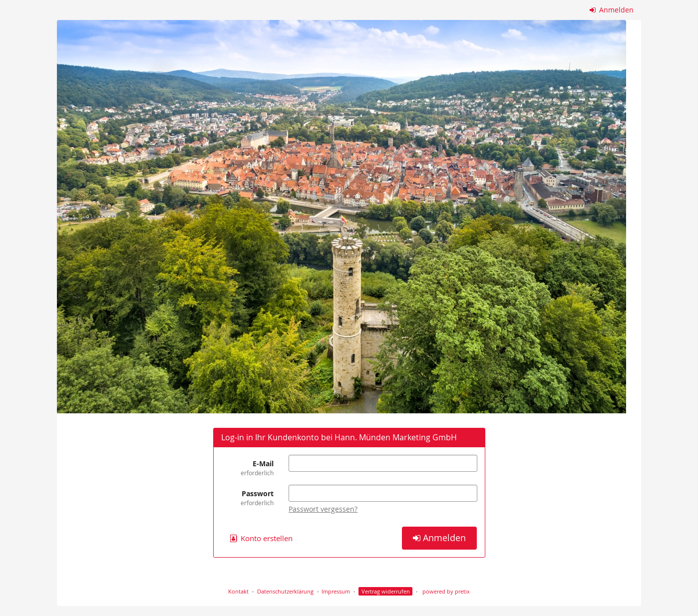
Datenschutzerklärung (285, 591)
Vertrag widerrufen (386, 591)
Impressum (336, 591)
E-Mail (248, 468)
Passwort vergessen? (323, 509)
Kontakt (238, 591)
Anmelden (612, 10)
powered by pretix (446, 591)
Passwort (248, 498)
